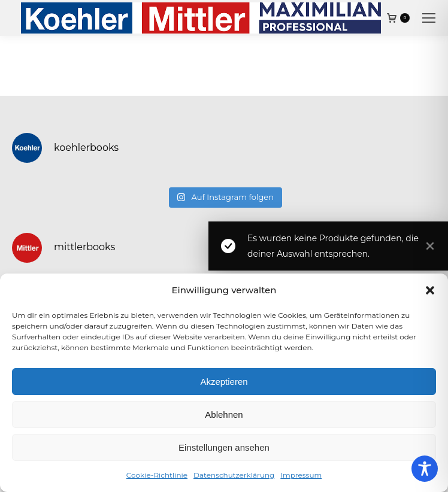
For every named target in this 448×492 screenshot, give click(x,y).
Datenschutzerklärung (234, 475)
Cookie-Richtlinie (157, 475)
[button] (430, 290)
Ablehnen (224, 414)
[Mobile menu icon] (429, 18)
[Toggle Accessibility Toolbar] (425, 469)
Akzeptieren (224, 382)
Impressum (301, 475)
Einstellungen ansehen (224, 447)
